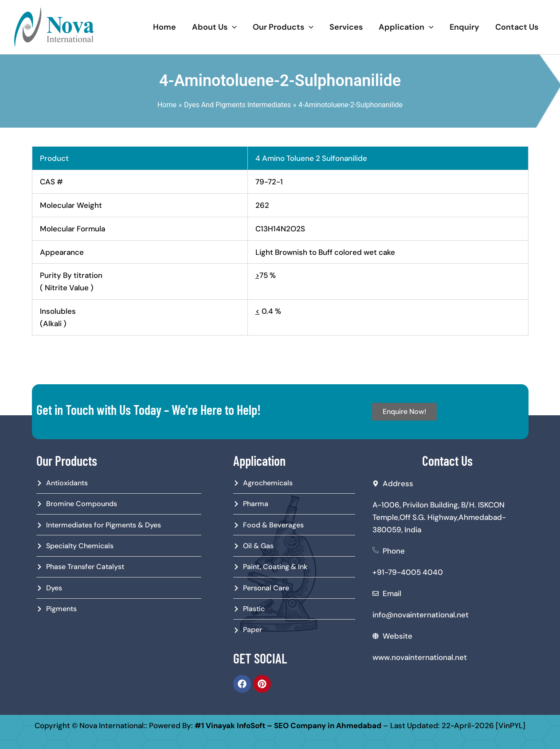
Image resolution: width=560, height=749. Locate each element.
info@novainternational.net (421, 615)
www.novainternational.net (420, 657)
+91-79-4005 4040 (408, 572)
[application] (232, 27)
